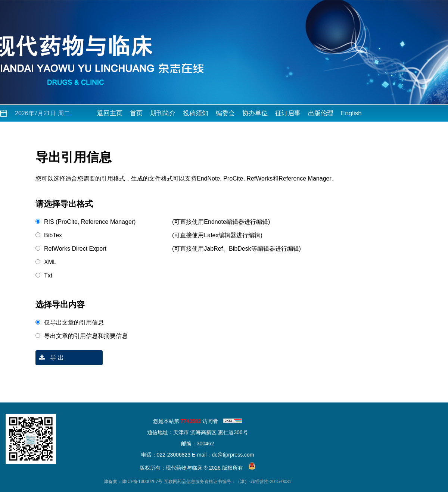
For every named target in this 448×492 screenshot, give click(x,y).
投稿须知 (196, 113)
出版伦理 (321, 113)
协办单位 (255, 113)
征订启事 (288, 113)
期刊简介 (163, 113)
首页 (136, 113)
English (351, 113)
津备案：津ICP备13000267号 (133, 482)
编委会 (225, 113)
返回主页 (110, 113)
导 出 (50, 358)
